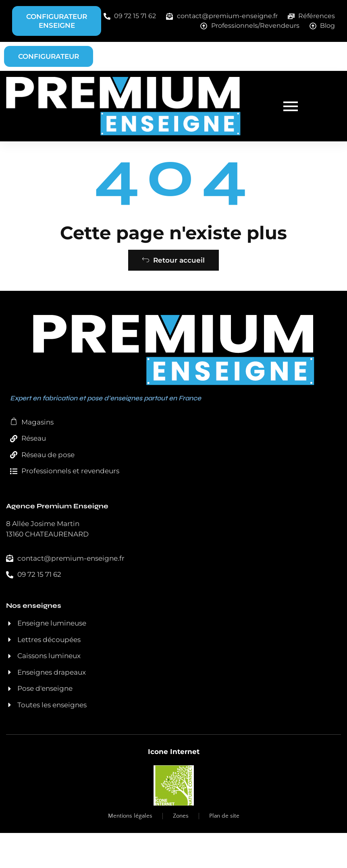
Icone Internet (174, 787)
